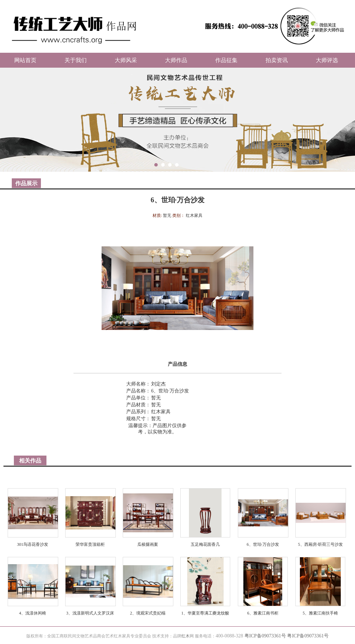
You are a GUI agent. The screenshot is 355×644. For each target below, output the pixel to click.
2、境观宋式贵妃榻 (148, 613)
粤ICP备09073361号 (265, 636)
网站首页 (25, 60)
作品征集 (226, 60)
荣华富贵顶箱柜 (90, 544)
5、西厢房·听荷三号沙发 (321, 544)
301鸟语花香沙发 (33, 544)
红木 (185, 636)
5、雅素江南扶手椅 (320, 613)
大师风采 (126, 60)
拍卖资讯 (277, 60)
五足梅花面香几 (205, 544)
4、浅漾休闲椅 (33, 613)
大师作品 (176, 60)
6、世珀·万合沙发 (263, 544)
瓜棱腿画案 (148, 544)
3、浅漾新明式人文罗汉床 (90, 613)
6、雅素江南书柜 (263, 613)
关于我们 (76, 60)
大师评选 (327, 60)
